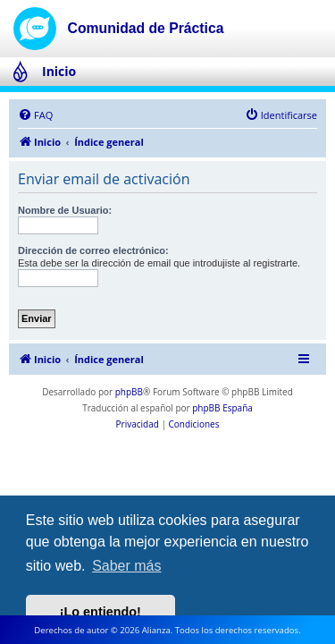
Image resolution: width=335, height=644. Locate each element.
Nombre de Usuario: (65, 210)
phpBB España (222, 408)
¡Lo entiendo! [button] (100, 612)
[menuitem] (35, 115)
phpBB (129, 392)
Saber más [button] (126, 566)
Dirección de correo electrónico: (93, 250)
